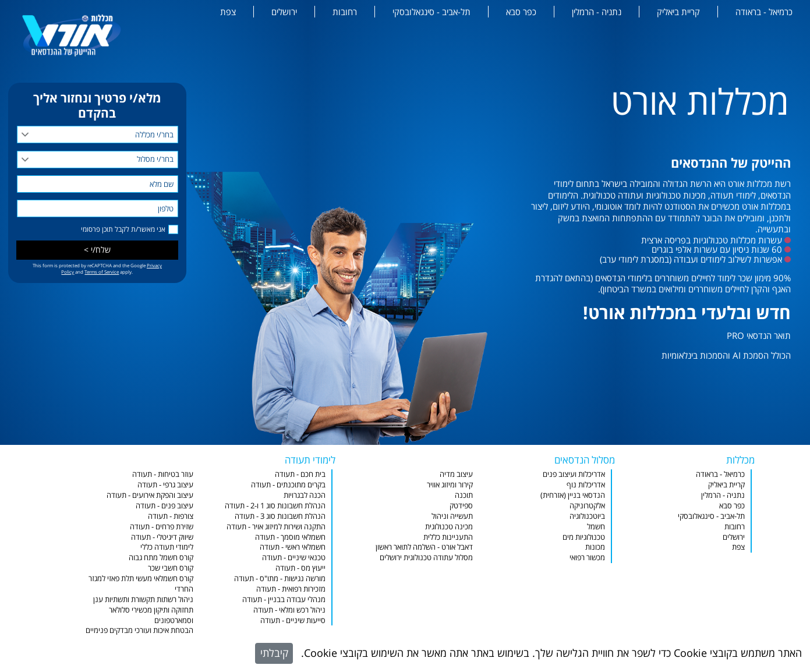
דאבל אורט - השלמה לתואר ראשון (424, 547)
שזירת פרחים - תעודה (162, 527)
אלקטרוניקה (587, 506)
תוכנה (464, 495)
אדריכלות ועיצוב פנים (574, 474)
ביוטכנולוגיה (587, 516)
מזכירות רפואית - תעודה (291, 589)
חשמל (596, 527)
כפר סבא (521, 12)
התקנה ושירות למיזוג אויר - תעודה (276, 527)
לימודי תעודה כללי (167, 547)
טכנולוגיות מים (584, 537)
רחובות (345, 12)
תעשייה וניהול (452, 516)
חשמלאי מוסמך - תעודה (290, 537)
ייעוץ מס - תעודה (300, 568)
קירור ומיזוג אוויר (450, 485)
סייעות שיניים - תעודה (293, 620)
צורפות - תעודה (171, 516)
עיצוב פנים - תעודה (165, 506)
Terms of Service (102, 272)
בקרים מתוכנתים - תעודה (288, 485)
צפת (228, 12)
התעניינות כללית (448, 537)
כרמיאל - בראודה (764, 12)
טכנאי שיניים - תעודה (294, 558)
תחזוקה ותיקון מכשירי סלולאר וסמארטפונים (151, 615)
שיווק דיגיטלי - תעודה (162, 537)
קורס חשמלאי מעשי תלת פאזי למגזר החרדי (141, 584)
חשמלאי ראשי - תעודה (293, 547)
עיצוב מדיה (456, 474)
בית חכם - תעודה (300, 474)
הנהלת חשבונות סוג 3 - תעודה (280, 516)
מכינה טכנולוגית (449, 527)
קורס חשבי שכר (171, 568)
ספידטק (461, 506)
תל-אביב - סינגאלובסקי (431, 12)
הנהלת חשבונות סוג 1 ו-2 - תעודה (275, 506)
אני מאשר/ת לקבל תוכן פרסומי (123, 229)
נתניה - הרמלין (597, 12)
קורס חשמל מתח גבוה (161, 558)
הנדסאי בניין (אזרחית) (573, 495)
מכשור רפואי (587, 558)
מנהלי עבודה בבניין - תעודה (284, 600)
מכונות (595, 547)
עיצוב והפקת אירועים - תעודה (150, 495)
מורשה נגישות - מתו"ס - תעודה (280, 579)
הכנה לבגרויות (305, 495)
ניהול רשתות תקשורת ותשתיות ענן (143, 600)
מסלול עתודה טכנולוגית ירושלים (426, 558)
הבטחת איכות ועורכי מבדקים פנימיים (139, 630)
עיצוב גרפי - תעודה (165, 485)
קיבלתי (274, 653)
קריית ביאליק (678, 12)
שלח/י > (97, 250)
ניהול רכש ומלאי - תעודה (289, 610)
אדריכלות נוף (586, 485)
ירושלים (284, 12)
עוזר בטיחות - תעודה (163, 474)
